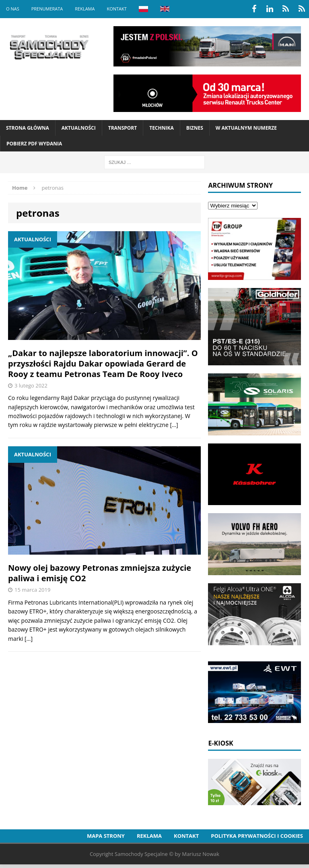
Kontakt (116, 9)
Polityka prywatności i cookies (257, 836)
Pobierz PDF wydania (34, 144)
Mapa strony (106, 836)
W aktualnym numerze (246, 128)
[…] (174, 425)
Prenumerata (47, 9)
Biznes (195, 128)
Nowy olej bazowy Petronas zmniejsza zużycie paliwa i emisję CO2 (100, 573)
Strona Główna (28, 128)
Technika (161, 128)
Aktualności (79, 128)
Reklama (85, 9)
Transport (123, 128)
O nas (13, 9)
